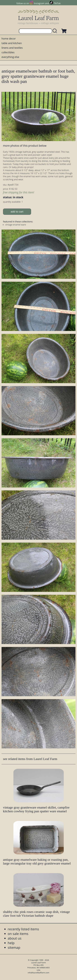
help (11, 943)
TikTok (57, 3)
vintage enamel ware (16, 225)
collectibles (8, 52)
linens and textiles (12, 48)
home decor (9, 39)
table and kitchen (12, 43)
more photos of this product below (25, 146)
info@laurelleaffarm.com (39, 973)
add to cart (17, 212)
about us (15, 938)
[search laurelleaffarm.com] (55, 31)
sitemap (14, 947)
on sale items (18, 934)
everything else (10, 57)
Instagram (39, 3)
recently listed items (23, 929)
